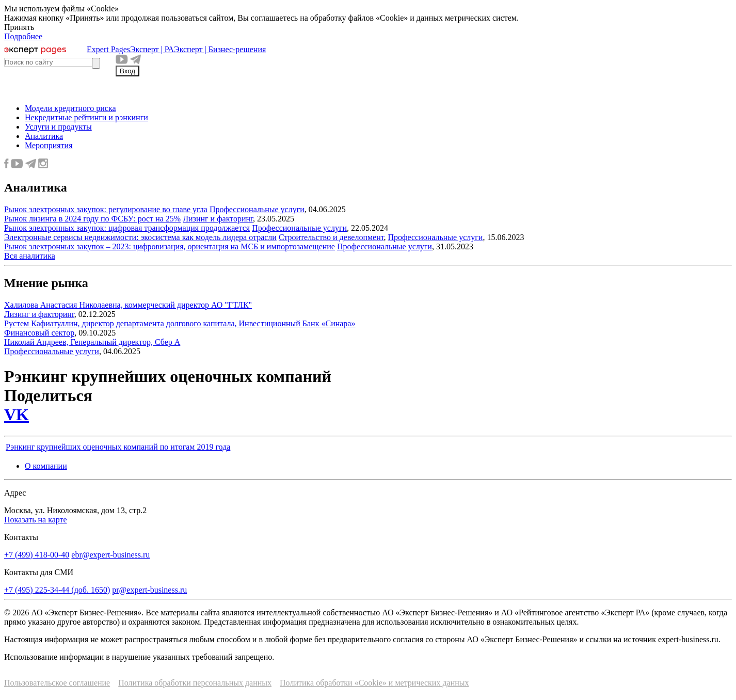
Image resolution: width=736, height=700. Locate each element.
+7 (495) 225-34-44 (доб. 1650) (57, 590)
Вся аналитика (30, 256)
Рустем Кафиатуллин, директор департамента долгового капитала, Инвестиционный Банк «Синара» (180, 323)
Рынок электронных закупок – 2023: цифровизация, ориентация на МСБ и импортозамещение (170, 246)
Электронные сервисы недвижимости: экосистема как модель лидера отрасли (140, 237)
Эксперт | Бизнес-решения (220, 49)
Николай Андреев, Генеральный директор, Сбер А (92, 342)
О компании (46, 466)
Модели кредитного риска (70, 108)
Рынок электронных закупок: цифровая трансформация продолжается (127, 228)
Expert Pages (108, 49)
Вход (127, 71)
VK (17, 415)
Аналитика (44, 136)
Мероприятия (49, 145)
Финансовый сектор (39, 333)
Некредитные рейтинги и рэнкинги (86, 117)
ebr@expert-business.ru (110, 555)
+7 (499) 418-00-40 (37, 555)
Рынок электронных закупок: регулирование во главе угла (106, 209)
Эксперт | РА (152, 49)
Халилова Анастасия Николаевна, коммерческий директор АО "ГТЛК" (128, 305)
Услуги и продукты (58, 127)
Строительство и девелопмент (331, 237)
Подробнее (23, 36)
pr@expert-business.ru (149, 590)
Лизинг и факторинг (218, 219)
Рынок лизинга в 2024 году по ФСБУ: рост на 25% (92, 219)
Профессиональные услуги (257, 209)
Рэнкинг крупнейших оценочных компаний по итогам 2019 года (118, 447)
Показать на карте (36, 520)
